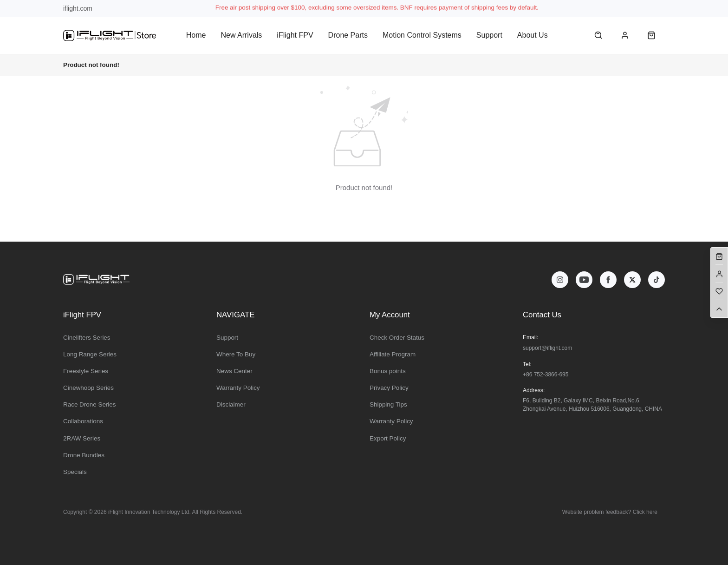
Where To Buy (236, 354)
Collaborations (83, 421)
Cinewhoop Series (88, 388)
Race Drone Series (90, 404)
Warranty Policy (238, 388)
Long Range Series (90, 354)
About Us (533, 35)
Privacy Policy (389, 388)
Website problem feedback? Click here (610, 512)
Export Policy (388, 438)
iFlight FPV (295, 35)
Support (489, 35)
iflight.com (78, 8)
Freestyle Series (86, 371)
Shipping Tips (388, 404)
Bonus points (388, 371)
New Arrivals (241, 35)
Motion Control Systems (422, 35)
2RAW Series (82, 438)
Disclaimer (231, 404)
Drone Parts (348, 35)
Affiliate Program (393, 354)
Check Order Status (397, 338)
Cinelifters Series (87, 338)
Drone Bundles (84, 455)
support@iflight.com (547, 348)
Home (196, 35)
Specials (75, 472)
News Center (234, 371)
